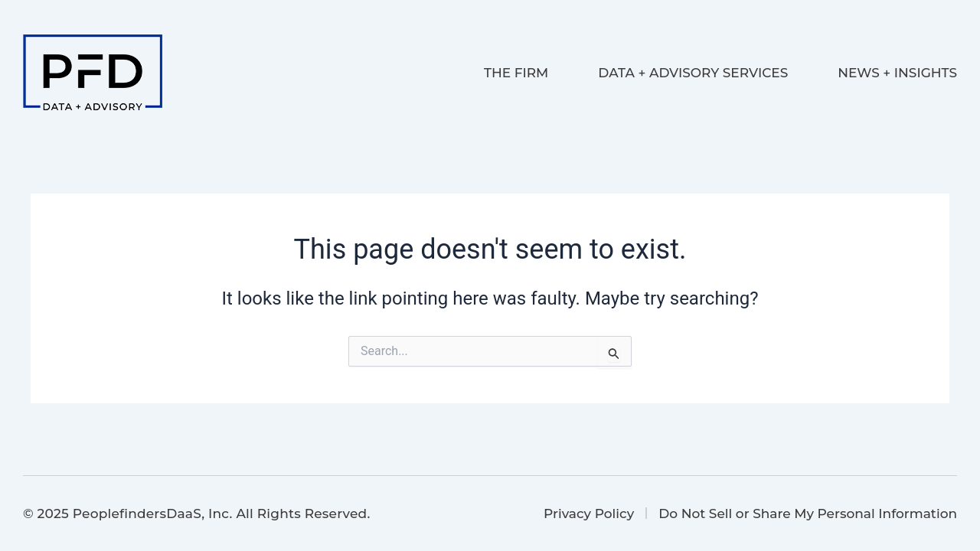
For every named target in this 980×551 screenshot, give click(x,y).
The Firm (516, 73)
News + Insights (897, 73)
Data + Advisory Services (693, 73)
